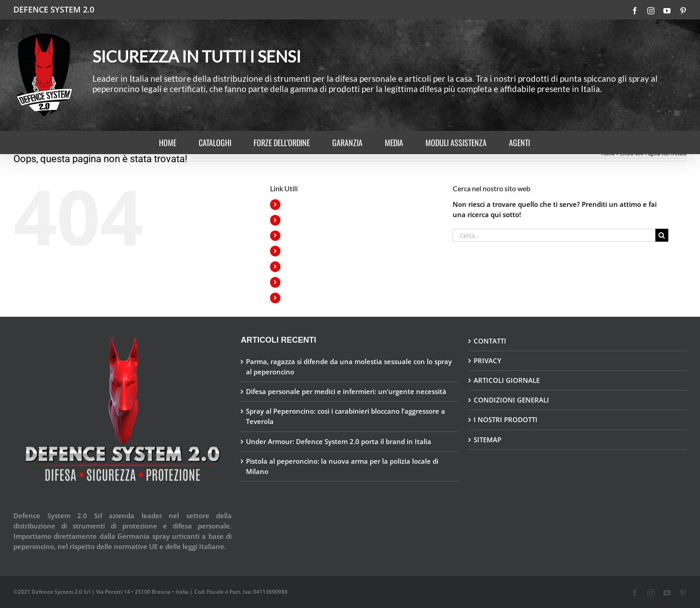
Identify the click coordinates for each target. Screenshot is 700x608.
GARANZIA (300, 251)
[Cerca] (662, 235)
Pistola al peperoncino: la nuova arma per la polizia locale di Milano (342, 466)
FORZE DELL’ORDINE (315, 236)
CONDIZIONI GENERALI (511, 400)
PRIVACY (487, 361)
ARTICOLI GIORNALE (507, 380)
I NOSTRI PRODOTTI (506, 419)
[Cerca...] (554, 235)
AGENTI (296, 298)
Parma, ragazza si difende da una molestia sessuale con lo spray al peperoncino (349, 367)
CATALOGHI (302, 220)
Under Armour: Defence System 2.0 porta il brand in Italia (339, 441)
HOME (294, 204)
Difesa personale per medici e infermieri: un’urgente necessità (346, 391)
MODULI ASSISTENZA (316, 282)
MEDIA (295, 266)
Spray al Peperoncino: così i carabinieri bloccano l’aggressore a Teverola (346, 416)
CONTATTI (490, 341)
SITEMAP (487, 440)
